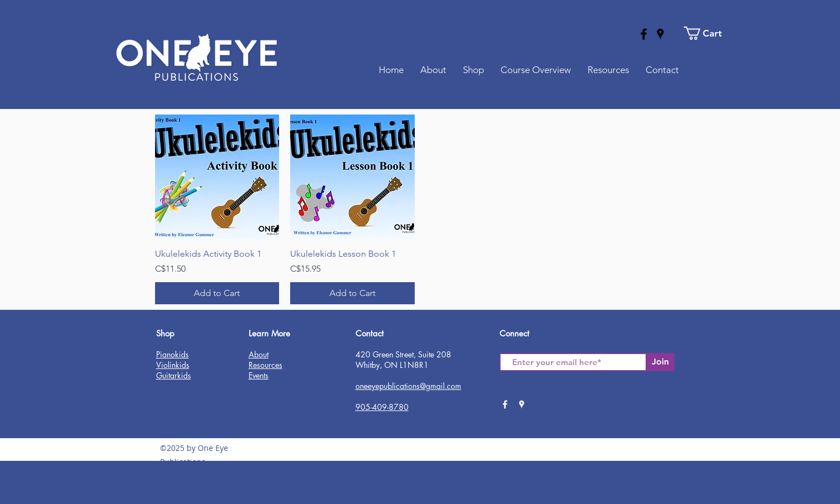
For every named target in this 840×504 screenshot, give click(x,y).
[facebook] (644, 34)
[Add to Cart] (217, 293)
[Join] (661, 362)
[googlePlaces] (660, 34)
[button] (709, 33)
